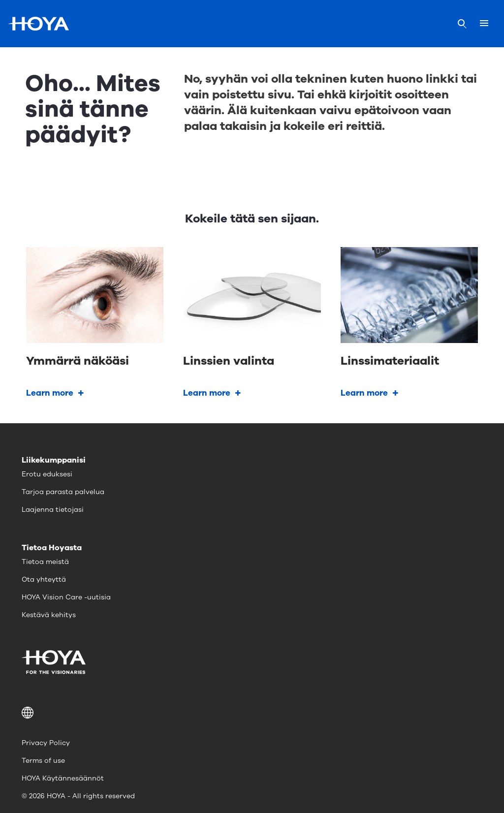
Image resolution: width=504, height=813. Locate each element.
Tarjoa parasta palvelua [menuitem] (63, 492)
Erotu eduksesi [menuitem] (47, 474)
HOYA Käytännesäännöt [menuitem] (63, 778)
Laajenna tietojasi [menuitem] (53, 510)
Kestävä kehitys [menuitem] (49, 615)
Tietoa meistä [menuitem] (45, 562)
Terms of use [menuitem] (43, 761)
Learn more (50, 393)
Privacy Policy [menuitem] (46, 743)
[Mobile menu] (484, 24)
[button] (252, 713)
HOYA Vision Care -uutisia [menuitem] (66, 597)
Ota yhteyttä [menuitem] (44, 579)
